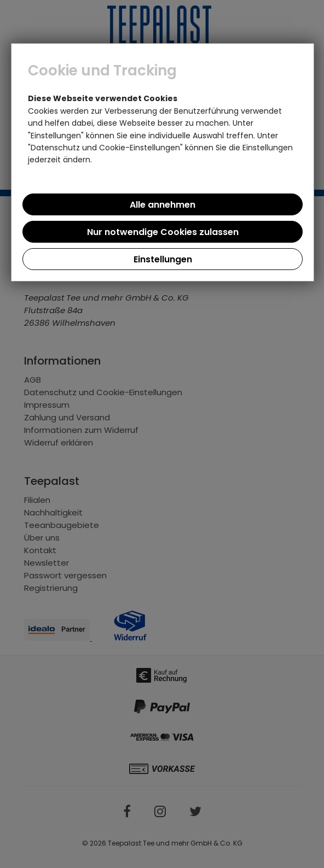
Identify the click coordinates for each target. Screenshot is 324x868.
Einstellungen (163, 259)
